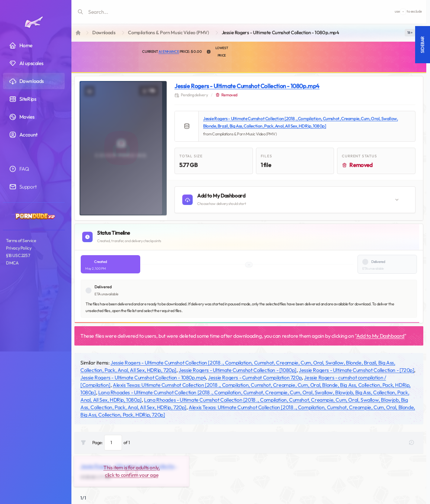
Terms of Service (21, 240)
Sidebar (422, 45)
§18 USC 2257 (18, 255)
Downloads (104, 33)
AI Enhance (169, 52)
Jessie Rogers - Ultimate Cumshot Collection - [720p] (356, 370)
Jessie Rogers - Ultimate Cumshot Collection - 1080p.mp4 (247, 86)
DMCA (12, 263)
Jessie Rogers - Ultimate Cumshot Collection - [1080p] (238, 370)
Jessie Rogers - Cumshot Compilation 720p (255, 378)
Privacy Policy (19, 248)
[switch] (410, 33)
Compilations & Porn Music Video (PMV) (168, 33)
